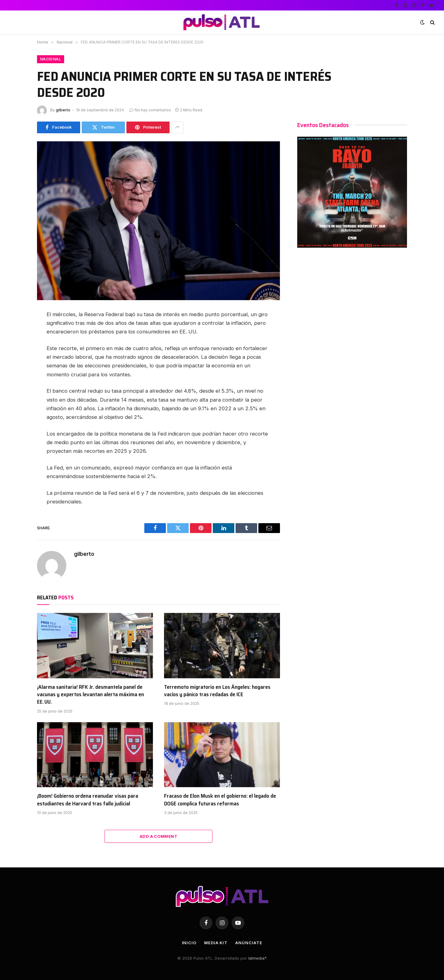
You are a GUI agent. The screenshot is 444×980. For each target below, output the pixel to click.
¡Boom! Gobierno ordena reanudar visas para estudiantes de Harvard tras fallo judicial (88, 800)
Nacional (51, 59)
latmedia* (257, 958)
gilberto (63, 110)
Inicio (189, 943)
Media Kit (216, 943)
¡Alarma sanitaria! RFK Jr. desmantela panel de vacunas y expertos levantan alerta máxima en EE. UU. (90, 695)
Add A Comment (158, 836)
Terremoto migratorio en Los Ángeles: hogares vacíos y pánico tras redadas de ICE (217, 691)
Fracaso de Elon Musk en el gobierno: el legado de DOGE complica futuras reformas (220, 800)
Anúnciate (249, 943)
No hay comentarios (150, 110)
